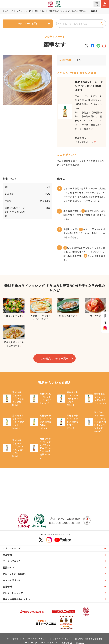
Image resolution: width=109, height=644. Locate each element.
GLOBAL (80, 643)
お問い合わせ (13, 639)
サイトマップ (31, 643)
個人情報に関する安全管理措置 (89, 639)
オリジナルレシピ (24, 11)
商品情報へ (80, 138)
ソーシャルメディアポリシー (36, 639)
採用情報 (65, 643)
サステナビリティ (49, 643)
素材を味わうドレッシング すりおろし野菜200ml (68, 11)
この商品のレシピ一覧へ (55, 358)
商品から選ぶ (40, 11)
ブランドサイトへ (84, 142)
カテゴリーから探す (28, 23)
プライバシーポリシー (63, 639)
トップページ (8, 11)
